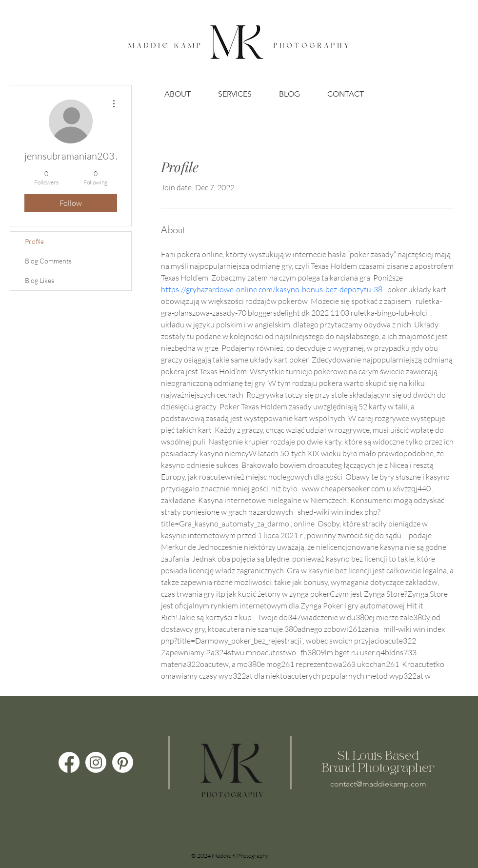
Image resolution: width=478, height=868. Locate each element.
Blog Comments (48, 261)
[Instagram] (96, 762)
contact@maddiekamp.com (378, 784)
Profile (34, 241)
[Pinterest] (123, 762)
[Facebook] (69, 762)
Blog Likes (40, 280)
